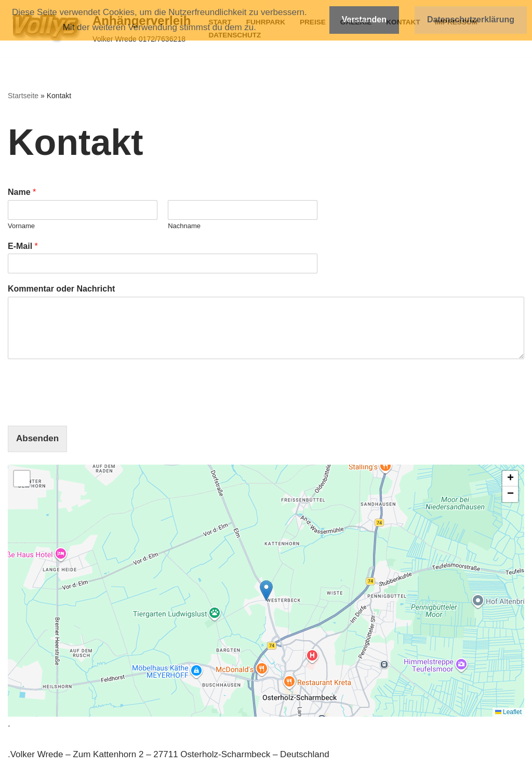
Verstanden (364, 19)
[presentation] (87, 408)
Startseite (23, 96)
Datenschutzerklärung (471, 19)
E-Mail (23, 246)
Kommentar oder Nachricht (61, 289)
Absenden (37, 438)
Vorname (21, 226)
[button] (266, 591)
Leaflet (508, 712)
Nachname (184, 226)
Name (22, 192)
